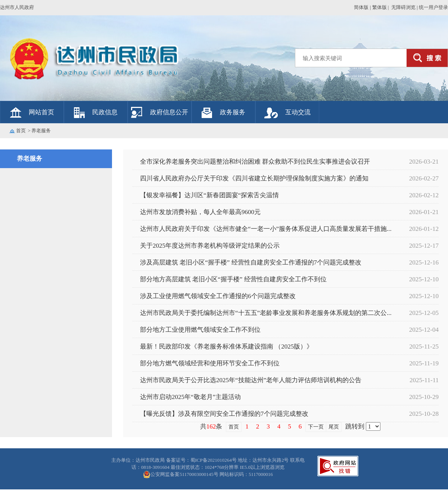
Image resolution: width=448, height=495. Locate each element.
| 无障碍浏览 (402, 7)
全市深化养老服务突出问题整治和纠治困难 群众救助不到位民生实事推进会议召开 (255, 162)
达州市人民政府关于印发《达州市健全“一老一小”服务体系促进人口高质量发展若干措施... (266, 229)
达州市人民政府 (17, 7)
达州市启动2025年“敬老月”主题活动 (190, 397)
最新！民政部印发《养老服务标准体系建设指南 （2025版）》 (226, 346)
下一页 (316, 427)
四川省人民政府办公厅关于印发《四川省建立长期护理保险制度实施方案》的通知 (254, 178)
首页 (21, 131)
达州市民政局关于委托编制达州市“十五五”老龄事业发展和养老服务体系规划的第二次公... (266, 313)
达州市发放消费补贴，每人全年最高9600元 (200, 212)
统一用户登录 (433, 7)
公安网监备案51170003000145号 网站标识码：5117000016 (211, 474)
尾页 (334, 427)
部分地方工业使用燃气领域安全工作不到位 (200, 330)
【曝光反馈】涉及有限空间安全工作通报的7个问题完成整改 (224, 414)
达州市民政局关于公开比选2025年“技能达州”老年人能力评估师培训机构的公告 (251, 380)
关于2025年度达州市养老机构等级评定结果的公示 (210, 246)
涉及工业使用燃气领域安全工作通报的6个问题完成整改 (218, 296)
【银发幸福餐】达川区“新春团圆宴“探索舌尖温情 (209, 195)
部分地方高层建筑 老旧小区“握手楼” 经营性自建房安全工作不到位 (233, 279)
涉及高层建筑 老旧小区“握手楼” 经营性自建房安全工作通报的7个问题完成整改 (251, 262)
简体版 (361, 7)
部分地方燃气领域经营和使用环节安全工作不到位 (210, 363)
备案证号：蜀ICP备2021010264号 (202, 460)
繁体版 (379, 7)
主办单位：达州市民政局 (139, 460)
